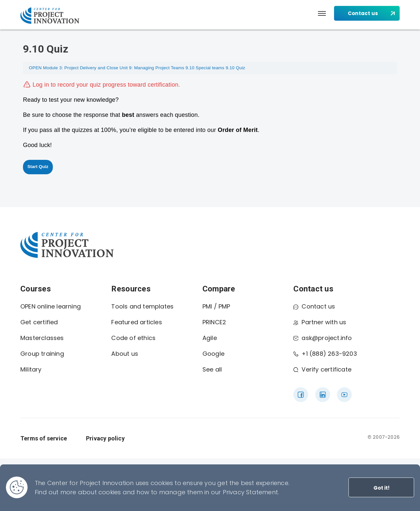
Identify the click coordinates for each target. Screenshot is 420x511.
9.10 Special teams (205, 68)
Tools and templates (142, 306)
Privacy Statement (250, 492)
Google (213, 354)
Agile (210, 338)
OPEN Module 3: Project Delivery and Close (73, 68)
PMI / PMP (216, 306)
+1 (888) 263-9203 (325, 354)
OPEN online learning (51, 306)
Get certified (39, 322)
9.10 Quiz (236, 68)
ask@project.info (323, 338)
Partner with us (320, 322)
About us (125, 354)
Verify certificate (322, 369)
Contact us (314, 306)
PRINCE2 (214, 322)
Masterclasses (42, 338)
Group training (42, 354)
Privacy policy (105, 438)
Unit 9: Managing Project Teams (152, 68)
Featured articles (136, 322)
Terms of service (44, 438)
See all (212, 369)
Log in (41, 85)
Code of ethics (133, 338)
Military (31, 369)
